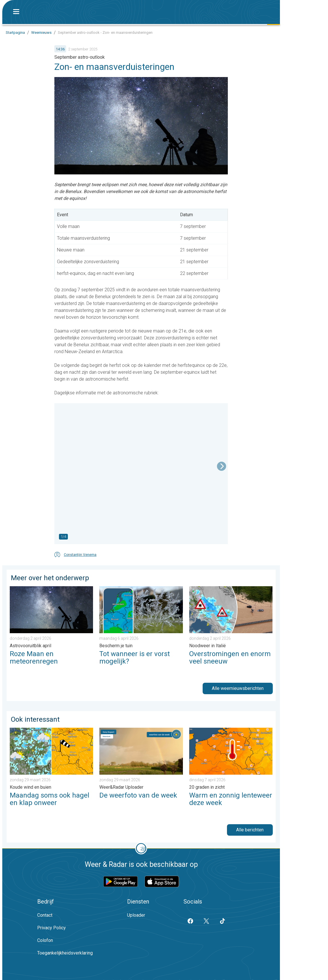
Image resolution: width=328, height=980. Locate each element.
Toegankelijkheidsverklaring (65, 953)
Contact (45, 915)
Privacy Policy (52, 928)
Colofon (45, 940)
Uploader (136, 915)
